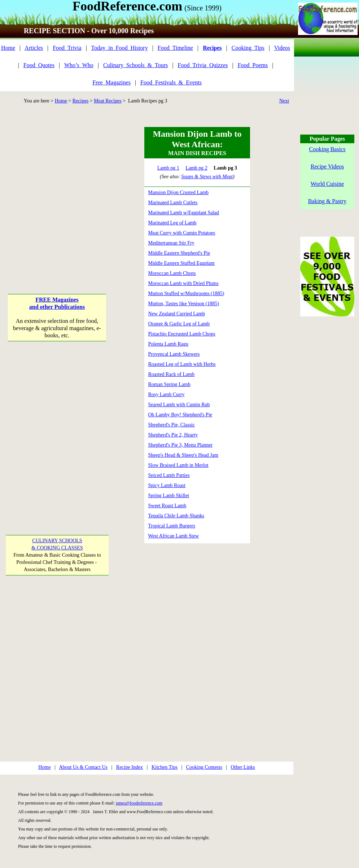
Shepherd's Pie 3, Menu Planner (181, 445)
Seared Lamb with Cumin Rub (179, 405)
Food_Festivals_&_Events (171, 82)
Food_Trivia (67, 48)
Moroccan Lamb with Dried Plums (183, 283)
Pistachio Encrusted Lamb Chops (182, 334)
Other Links (243, 767)
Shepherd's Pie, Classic (172, 425)
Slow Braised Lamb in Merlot (178, 465)
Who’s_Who (79, 65)
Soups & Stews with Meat (207, 177)
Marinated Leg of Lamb (172, 223)
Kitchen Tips (165, 767)
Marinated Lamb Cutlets (173, 203)
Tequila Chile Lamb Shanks (176, 516)
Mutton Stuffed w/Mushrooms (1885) (186, 293)
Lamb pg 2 (196, 168)
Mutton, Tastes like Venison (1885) (184, 304)
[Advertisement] (68, 195)
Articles (34, 48)
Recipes (80, 101)
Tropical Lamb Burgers (172, 526)
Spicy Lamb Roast (167, 485)
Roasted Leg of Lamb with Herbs (182, 364)
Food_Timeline (175, 48)
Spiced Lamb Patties (169, 475)
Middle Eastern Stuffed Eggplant (181, 263)
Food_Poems (253, 65)
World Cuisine (327, 184)
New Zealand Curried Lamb (177, 314)
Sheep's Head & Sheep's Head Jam (183, 455)
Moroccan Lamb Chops (172, 273)
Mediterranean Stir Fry (171, 243)
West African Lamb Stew (173, 536)
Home (8, 48)
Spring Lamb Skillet (169, 496)
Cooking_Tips (248, 48)
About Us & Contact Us (83, 767)
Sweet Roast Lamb (167, 506)
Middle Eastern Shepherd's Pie (179, 253)
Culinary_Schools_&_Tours (135, 65)
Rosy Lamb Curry (167, 394)
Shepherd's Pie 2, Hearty (173, 435)
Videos (282, 48)
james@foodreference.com (139, 803)
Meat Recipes (108, 101)
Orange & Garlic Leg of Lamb (179, 324)
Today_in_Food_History (120, 48)
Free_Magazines (111, 82)
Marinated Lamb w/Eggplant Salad (184, 213)
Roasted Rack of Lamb (172, 374)
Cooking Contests (204, 767)
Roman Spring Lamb (169, 384)
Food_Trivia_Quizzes (203, 65)
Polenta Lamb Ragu (168, 344)
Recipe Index (130, 767)
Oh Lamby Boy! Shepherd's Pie (180, 415)
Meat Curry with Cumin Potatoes (182, 233)
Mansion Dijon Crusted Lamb (179, 192)
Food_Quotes (39, 65)
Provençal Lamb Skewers (174, 354)
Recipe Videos (327, 166)
